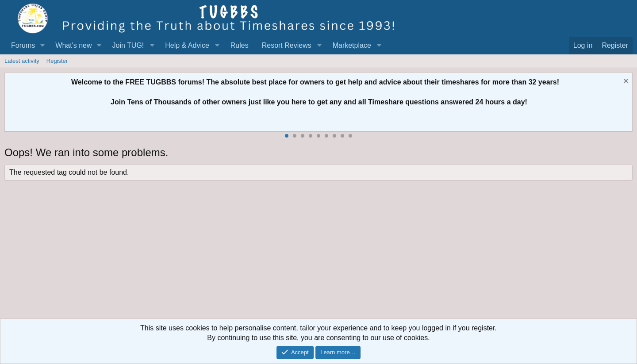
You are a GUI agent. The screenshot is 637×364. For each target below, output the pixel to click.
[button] (42, 46)
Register (57, 61)
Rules (240, 45)
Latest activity (22, 61)
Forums (23, 45)
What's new (73, 45)
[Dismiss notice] (625, 82)
